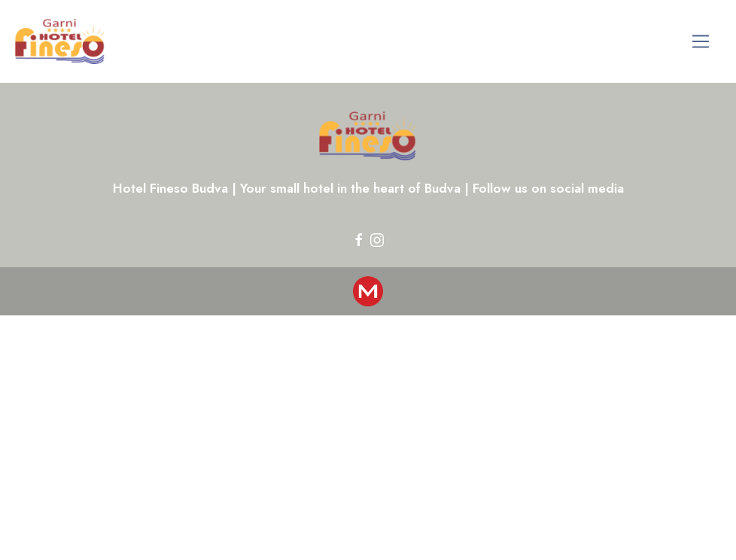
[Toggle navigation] (701, 42)
